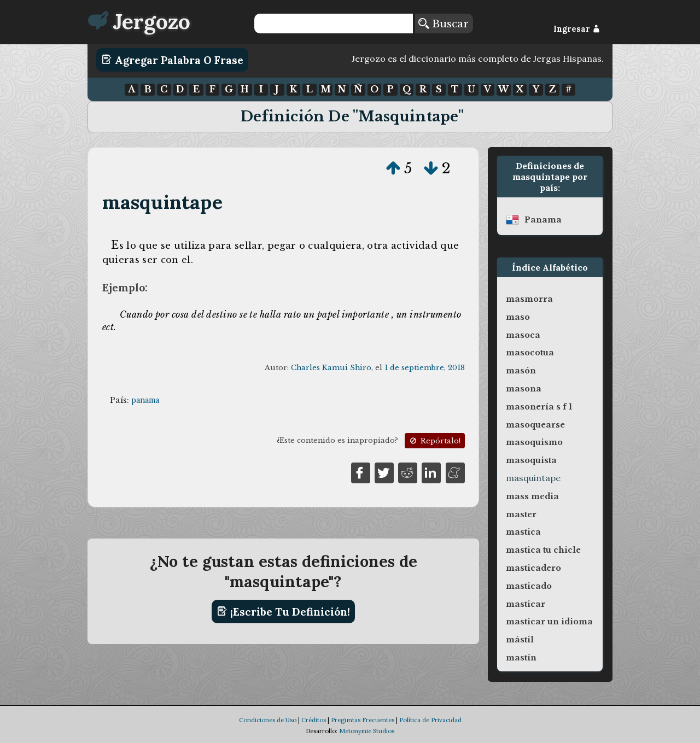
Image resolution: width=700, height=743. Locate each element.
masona (524, 389)
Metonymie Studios (367, 731)
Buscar (444, 24)
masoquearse (535, 425)
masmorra (529, 299)
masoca (523, 335)
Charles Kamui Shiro (331, 368)
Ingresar (577, 29)
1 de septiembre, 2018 (425, 368)
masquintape (162, 202)
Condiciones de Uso (268, 720)
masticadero (533, 568)
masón (521, 371)
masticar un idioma (549, 622)
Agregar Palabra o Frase (173, 60)
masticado (529, 586)
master (521, 514)
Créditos (314, 720)
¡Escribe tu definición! (284, 611)
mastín (521, 658)
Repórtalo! (434, 441)
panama (145, 400)
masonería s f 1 (539, 407)
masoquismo (534, 442)
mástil (520, 640)
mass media (532, 496)
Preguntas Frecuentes (363, 720)
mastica (523, 532)
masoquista (531, 460)
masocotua (530, 353)
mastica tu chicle (543, 550)
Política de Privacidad (430, 720)
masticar (526, 604)
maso (518, 317)
